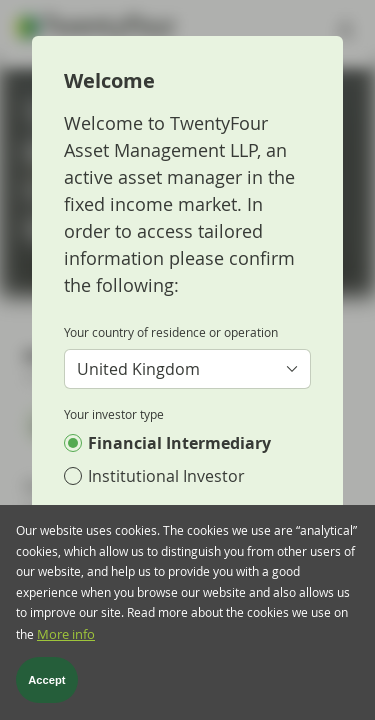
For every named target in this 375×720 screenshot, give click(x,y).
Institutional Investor (166, 476)
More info (66, 638)
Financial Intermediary (179, 443)
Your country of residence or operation (171, 332)
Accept (46, 684)
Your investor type (114, 414)
